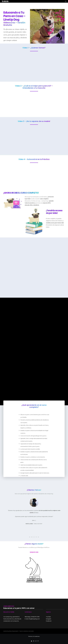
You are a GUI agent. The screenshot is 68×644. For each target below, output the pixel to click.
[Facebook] (38, 641)
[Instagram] (34, 641)
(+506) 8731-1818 (35, 617)
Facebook (49, 621)
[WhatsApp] (36, 641)
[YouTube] (32, 641)
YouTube (48, 617)
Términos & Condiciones (34, 636)
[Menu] (65, 1)
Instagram (49, 619)
